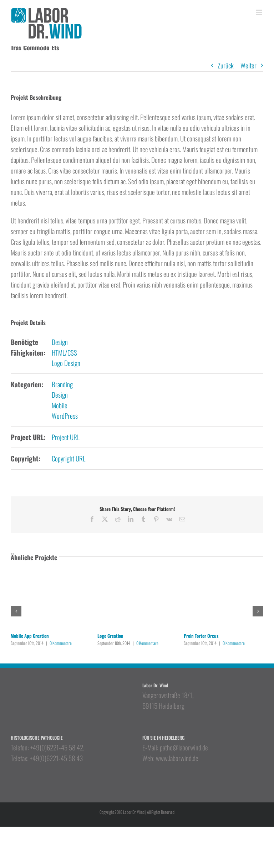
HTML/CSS (64, 352)
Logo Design (66, 363)
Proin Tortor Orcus (201, 636)
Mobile (60, 405)
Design (60, 342)
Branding (62, 384)
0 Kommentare (61, 643)
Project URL (66, 437)
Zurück (226, 65)
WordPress (65, 415)
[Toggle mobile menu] (260, 12)
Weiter (248, 65)
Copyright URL (68, 458)
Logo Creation (110, 636)
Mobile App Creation (30, 636)
